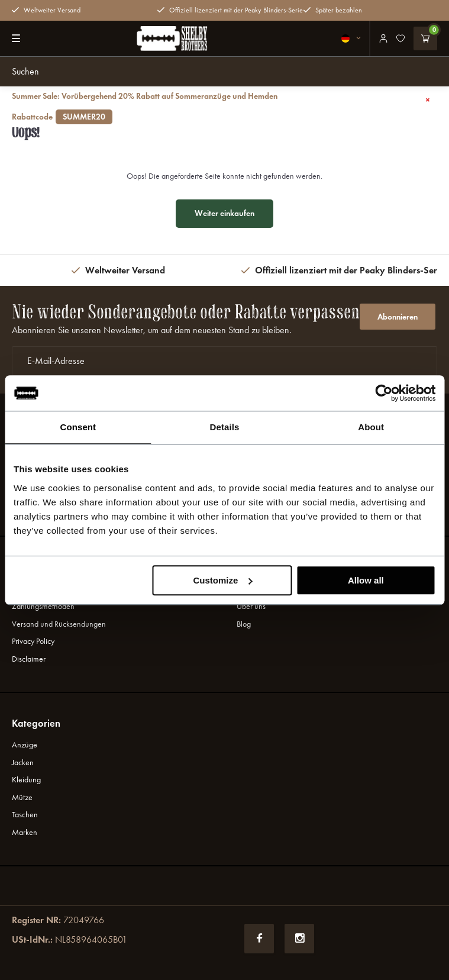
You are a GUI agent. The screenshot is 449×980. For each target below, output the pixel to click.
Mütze (22, 797)
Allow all (366, 580)
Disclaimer (29, 659)
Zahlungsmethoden (43, 606)
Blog (244, 624)
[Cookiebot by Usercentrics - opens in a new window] (384, 393)
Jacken (23, 763)
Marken (25, 832)
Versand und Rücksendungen (59, 624)
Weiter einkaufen (224, 213)
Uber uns (251, 606)
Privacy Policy (33, 641)
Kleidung (26, 780)
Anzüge (25, 745)
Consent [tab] (78, 427)
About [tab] (371, 427)
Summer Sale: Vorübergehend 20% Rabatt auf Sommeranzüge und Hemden (211, 107)
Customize (222, 580)
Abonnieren (398, 317)
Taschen (25, 815)
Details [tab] (225, 427)
